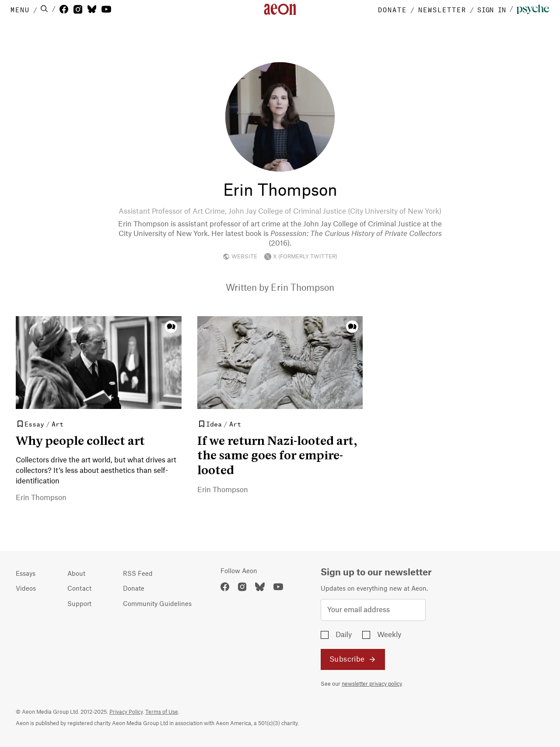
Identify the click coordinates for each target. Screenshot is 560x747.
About (76, 574)
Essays (26, 574)
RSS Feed (138, 574)
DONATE (392, 9)
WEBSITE (240, 257)
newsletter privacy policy (372, 684)
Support (79, 604)
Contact (79, 589)
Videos (26, 589)
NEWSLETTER (442, 9)
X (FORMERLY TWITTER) (301, 257)
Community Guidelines (157, 604)
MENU (20, 9)
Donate (134, 589)
